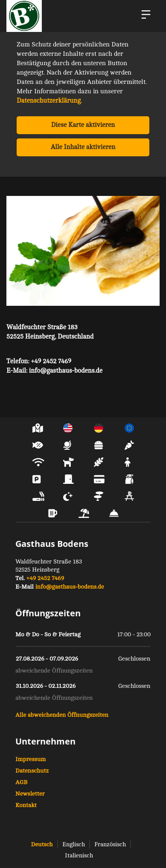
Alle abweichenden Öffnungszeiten (62, 715)
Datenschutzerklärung (49, 101)
